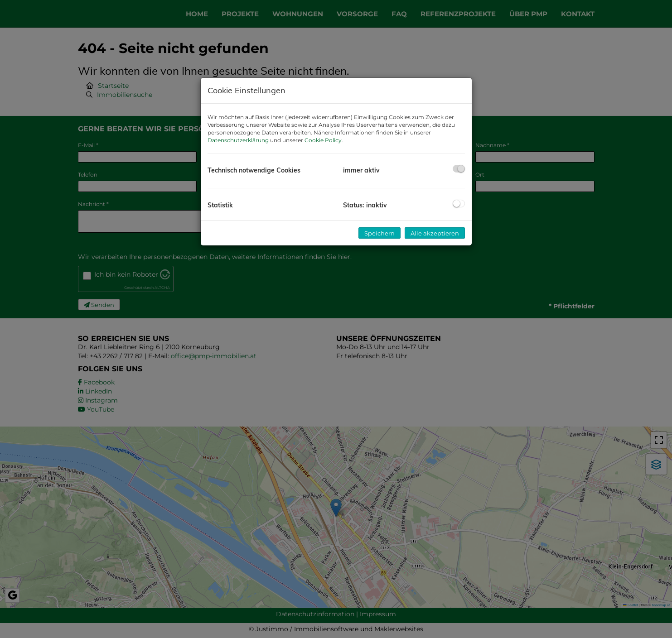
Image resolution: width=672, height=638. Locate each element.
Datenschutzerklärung (238, 140)
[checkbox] (459, 169)
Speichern (380, 233)
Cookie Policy (323, 140)
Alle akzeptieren (435, 233)
